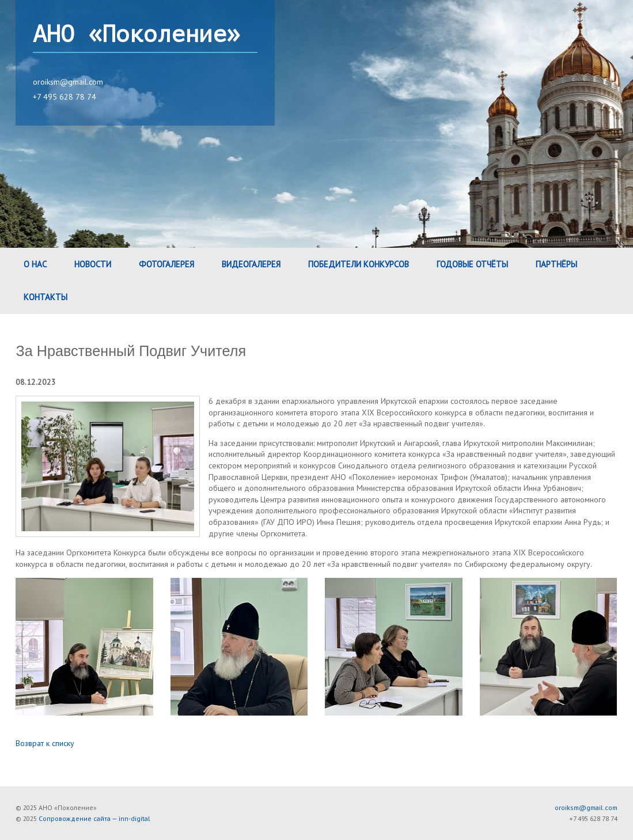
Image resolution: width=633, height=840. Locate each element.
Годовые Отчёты (472, 264)
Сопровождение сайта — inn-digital (94, 818)
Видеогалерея (251, 264)
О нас (35, 264)
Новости (93, 264)
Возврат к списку (45, 743)
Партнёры (556, 264)
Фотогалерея (166, 264)
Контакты (46, 297)
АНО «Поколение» (137, 35)
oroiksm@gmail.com (68, 82)
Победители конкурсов (359, 264)
